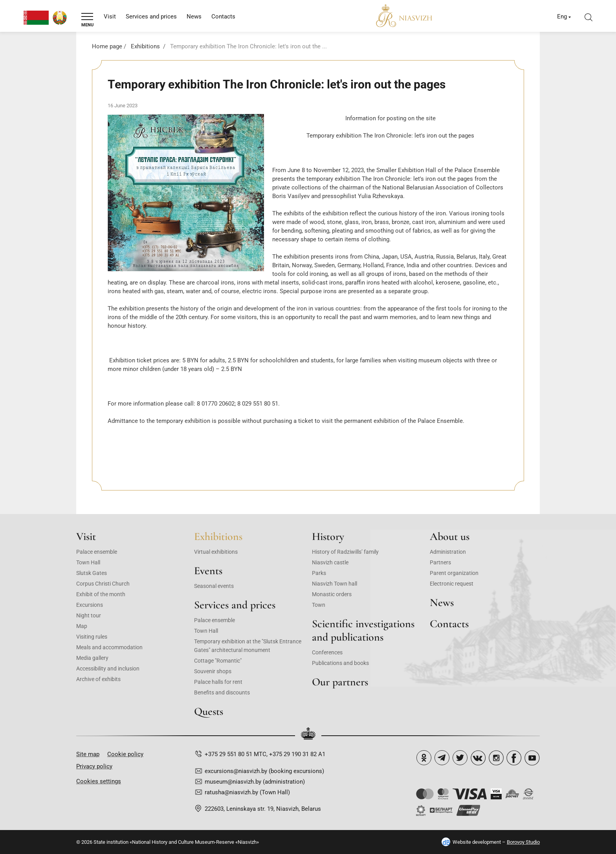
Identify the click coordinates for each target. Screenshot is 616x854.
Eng (562, 17)
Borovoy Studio (523, 842)
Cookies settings (99, 781)
